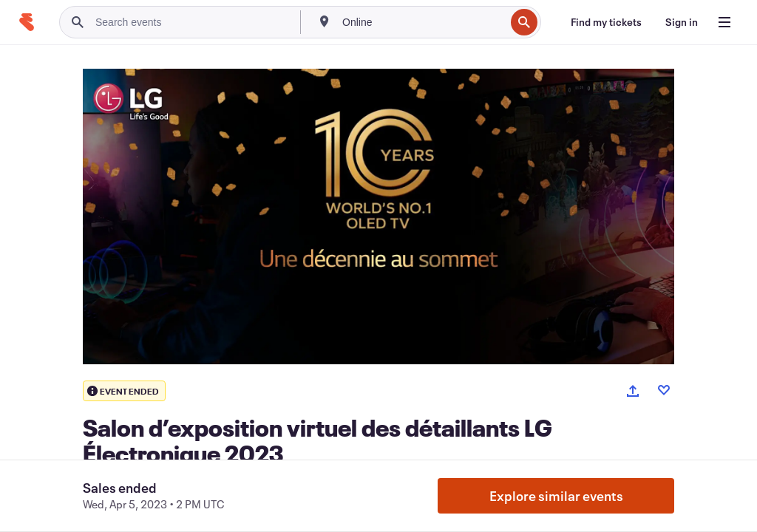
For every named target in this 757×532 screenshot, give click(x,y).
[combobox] (422, 22)
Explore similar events (556, 496)
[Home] (27, 22)
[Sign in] (682, 22)
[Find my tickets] (606, 22)
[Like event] (664, 390)
